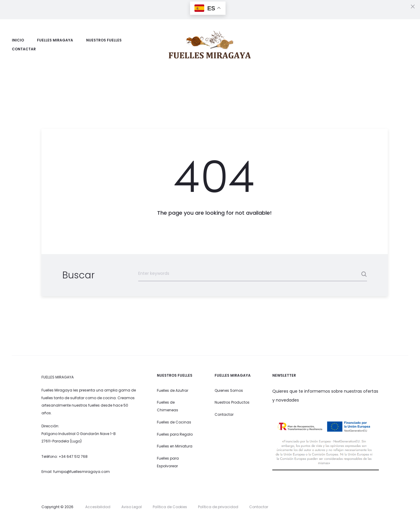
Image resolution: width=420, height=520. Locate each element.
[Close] (413, 6)
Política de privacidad (218, 507)
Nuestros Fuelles (104, 40)
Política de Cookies (170, 507)
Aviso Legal (132, 507)
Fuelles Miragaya (55, 40)
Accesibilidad (98, 507)
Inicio (18, 40)
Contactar (24, 49)
